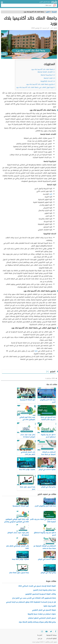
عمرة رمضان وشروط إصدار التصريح (44, 590)
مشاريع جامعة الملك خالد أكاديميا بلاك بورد (41, 84)
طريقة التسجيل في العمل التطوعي (44, 610)
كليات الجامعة (49, 78)
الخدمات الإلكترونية (48, 81)
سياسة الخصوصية (51, 635)
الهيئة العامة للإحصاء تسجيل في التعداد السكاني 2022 (37, 586)
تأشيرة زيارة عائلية (50, 606)
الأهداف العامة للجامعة (46, 72)
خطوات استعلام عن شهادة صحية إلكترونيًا (42, 614)
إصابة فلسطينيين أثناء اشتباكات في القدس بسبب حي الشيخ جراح (34, 598)
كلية (36, 351)
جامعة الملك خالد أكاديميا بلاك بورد (43, 69)
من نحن (40, 639)
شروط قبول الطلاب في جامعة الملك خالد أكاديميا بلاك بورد (36, 87)
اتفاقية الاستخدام (51, 639)
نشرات (54, 2)
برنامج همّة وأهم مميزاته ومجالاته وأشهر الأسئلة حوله (37, 622)
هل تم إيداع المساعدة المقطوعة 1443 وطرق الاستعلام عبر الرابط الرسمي (31, 602)
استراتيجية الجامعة (48, 75)
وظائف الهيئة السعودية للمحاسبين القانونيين (41, 594)
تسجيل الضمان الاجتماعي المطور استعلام (42, 618)
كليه (51, 194)
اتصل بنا (40, 635)
